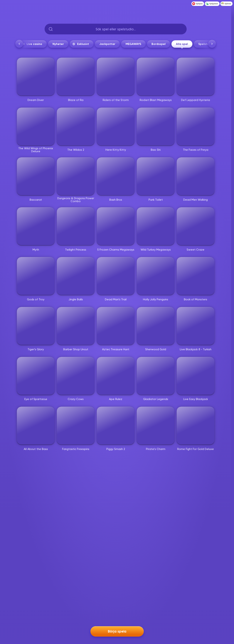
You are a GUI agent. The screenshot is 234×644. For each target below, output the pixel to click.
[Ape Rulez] (116, 376)
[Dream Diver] (36, 77)
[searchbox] (116, 29)
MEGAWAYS (133, 44)
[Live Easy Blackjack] (196, 376)
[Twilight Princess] (76, 226)
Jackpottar (107, 44)
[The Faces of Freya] (196, 127)
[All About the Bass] (36, 426)
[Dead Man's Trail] (116, 276)
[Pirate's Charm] (156, 426)
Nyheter (58, 44)
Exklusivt (80, 44)
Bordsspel (159, 44)
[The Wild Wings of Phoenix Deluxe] (36, 127)
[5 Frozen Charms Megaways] (116, 226)
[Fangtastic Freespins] (76, 426)
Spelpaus (197, 4)
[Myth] (36, 226)
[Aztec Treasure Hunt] (116, 326)
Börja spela (117, 631)
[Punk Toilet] (156, 176)
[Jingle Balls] (76, 276)
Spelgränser (212, 4)
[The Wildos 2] (76, 127)
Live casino (32, 44)
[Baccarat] (36, 176)
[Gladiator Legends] (156, 376)
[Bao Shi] (156, 127)
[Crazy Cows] (76, 376)
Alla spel (182, 45)
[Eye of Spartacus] (36, 376)
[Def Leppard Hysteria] (196, 77)
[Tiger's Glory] (36, 326)
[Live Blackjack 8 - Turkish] (196, 326)
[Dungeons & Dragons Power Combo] (76, 176)
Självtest (226, 4)
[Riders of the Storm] (116, 77)
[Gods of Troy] (36, 276)
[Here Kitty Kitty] (116, 127)
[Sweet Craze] (196, 226)
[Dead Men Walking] (196, 176)
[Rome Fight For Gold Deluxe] (196, 426)
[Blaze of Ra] (76, 77)
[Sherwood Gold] (156, 326)
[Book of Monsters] (196, 276)
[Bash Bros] (116, 176)
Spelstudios (207, 44)
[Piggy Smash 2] (116, 426)
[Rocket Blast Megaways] (156, 77)
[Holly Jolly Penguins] (156, 276)
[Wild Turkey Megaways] (156, 226)
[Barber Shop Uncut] (76, 326)
